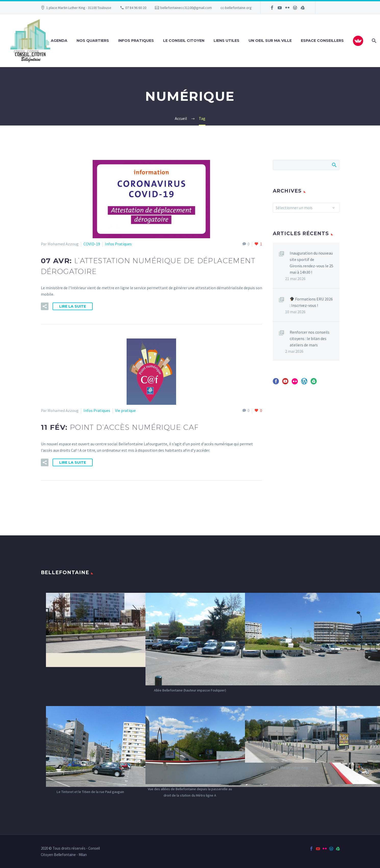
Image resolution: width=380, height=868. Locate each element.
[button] (45, 306)
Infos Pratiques (136, 41)
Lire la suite (73, 306)
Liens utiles (226, 41)
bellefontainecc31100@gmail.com (186, 8)
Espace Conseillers (322, 41)
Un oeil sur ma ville (270, 41)
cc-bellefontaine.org (236, 8)
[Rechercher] (373, 41)
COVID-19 (92, 244)
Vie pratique (125, 410)
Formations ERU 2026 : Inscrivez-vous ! (311, 302)
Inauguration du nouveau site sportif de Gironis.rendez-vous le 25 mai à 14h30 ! (311, 263)
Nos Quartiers (93, 41)
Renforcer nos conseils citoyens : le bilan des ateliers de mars (310, 338)
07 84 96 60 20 (136, 8)
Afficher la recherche (334, 165)
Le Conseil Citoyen (184, 41)
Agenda (59, 41)
